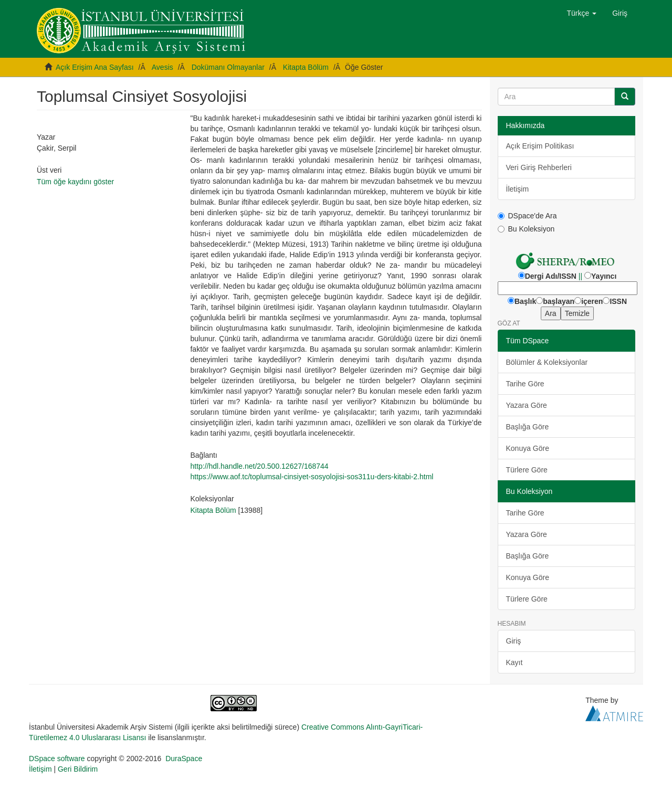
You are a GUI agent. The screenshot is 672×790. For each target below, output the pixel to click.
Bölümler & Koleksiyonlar (547, 362)
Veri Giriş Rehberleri (539, 167)
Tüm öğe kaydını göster (75, 182)
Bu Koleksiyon (526, 229)
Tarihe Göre (525, 384)
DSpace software (57, 759)
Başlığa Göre (528, 427)
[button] (582, 13)
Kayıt (514, 662)
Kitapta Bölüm (306, 67)
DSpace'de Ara (527, 216)
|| (580, 276)
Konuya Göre (528, 448)
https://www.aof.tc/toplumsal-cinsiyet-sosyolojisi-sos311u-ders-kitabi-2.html (312, 477)
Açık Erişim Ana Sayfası (95, 67)
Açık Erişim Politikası (540, 146)
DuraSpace (184, 759)
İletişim (518, 189)
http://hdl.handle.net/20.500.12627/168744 (259, 466)
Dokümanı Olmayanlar (228, 67)
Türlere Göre (527, 470)
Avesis (162, 67)
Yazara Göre (527, 405)
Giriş (514, 641)
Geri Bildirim (78, 769)
